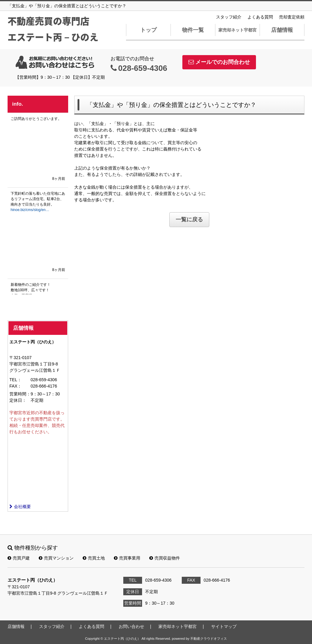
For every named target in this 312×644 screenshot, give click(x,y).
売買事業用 (127, 558)
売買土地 (94, 558)
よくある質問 (260, 17)
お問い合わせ (131, 626)
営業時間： (20, 394)
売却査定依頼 (292, 17)
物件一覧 (193, 30)
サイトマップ (224, 626)
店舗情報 (282, 30)
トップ (148, 30)
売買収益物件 (165, 558)
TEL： (15, 380)
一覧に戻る (189, 220)
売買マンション (56, 558)
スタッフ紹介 (229, 17)
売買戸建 (19, 558)
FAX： (15, 386)
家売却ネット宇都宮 (237, 30)
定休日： (18, 400)
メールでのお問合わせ (219, 62)
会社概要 (20, 507)
